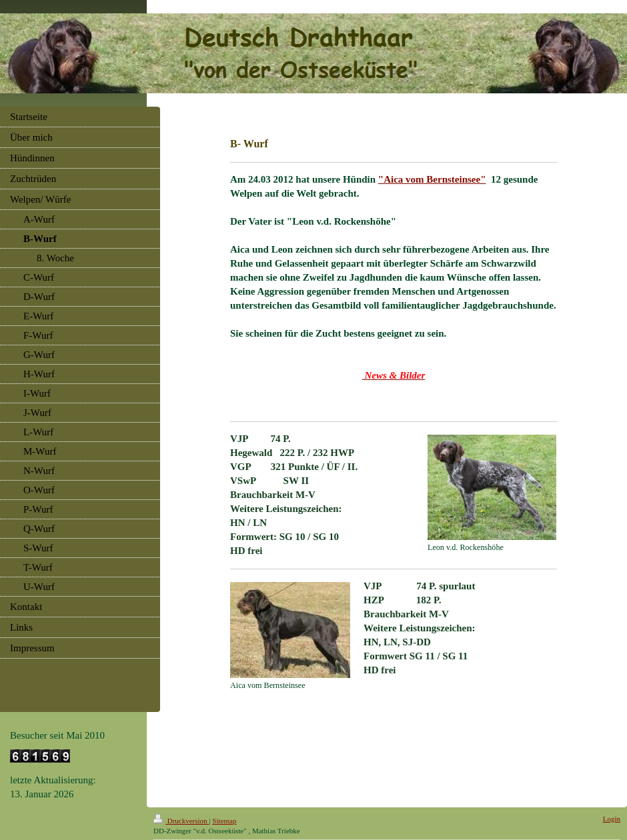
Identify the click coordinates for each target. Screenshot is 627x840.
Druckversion (181, 821)
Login (612, 819)
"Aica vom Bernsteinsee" (432, 179)
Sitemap (224, 821)
